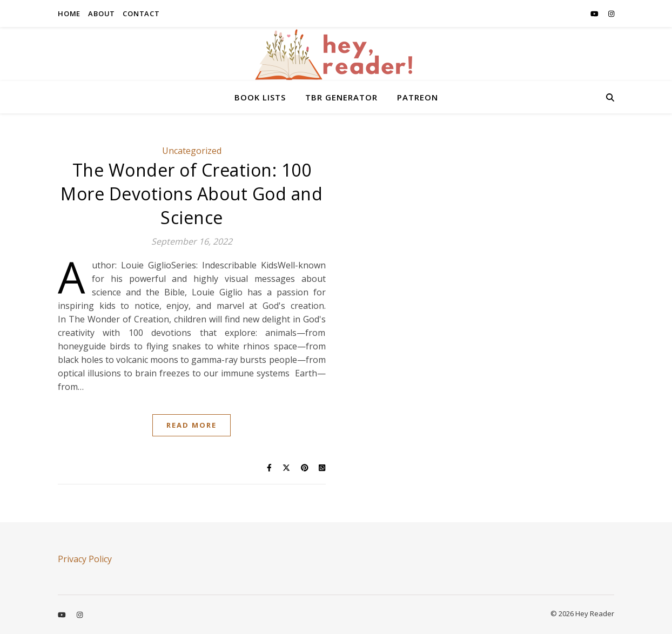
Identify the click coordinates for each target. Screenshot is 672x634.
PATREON (418, 97)
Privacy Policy (85, 559)
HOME (69, 14)
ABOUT (102, 14)
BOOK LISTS (260, 97)
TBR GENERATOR (341, 97)
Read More (191, 425)
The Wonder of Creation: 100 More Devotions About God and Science (191, 194)
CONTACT (141, 14)
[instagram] (611, 14)
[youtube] (595, 14)
